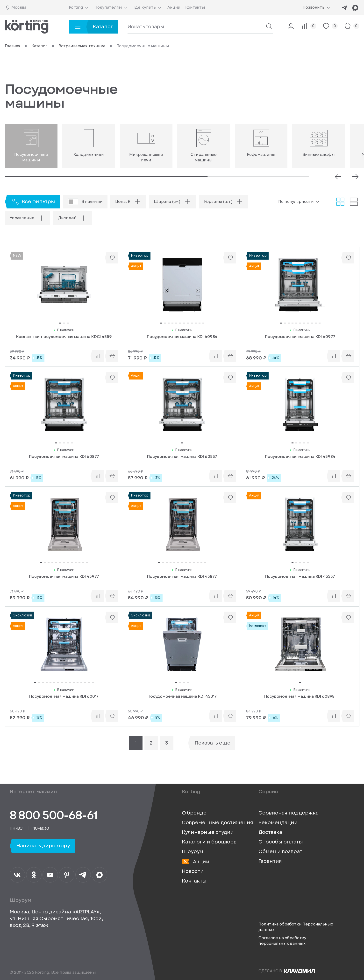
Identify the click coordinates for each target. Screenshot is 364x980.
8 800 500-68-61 (54, 815)
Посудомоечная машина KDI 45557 (300, 577)
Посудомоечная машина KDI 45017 (182, 697)
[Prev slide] (338, 177)
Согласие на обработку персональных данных (282, 941)
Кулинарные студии (208, 832)
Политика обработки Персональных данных (296, 927)
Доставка (270, 832)
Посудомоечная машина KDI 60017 (64, 697)
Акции (196, 862)
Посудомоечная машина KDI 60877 (64, 457)
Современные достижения (218, 823)
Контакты (194, 881)
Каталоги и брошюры (210, 842)
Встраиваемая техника (82, 46)
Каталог (39, 46)
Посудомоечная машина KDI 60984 (182, 337)
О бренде (194, 813)
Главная (13, 46)
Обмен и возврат (280, 852)
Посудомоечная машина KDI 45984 (300, 457)
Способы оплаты (281, 842)
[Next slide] (355, 177)
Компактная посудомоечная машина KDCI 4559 (64, 337)
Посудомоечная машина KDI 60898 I (300, 697)
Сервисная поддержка (289, 813)
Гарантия (270, 861)
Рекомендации (278, 823)
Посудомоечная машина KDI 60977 (300, 337)
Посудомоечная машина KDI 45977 (64, 577)
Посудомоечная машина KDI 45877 (182, 577)
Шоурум (193, 852)
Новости (193, 871)
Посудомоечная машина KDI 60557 (182, 457)
